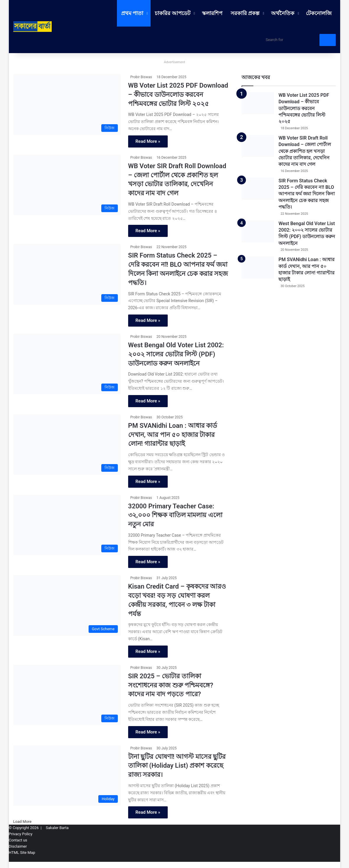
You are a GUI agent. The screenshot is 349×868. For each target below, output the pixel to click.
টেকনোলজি (319, 13)
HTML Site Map (22, 853)
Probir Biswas (141, 77)
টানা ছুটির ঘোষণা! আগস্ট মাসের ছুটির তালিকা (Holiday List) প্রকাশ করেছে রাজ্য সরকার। (177, 766)
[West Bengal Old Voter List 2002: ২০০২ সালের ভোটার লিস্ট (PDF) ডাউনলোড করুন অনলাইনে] (67, 364)
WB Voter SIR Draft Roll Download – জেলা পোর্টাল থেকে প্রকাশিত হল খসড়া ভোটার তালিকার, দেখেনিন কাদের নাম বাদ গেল (305, 151)
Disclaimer (18, 846)
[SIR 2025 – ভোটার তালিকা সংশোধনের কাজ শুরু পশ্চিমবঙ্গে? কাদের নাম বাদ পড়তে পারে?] (67, 695)
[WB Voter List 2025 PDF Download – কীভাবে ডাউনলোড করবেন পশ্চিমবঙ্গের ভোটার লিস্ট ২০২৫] (67, 104)
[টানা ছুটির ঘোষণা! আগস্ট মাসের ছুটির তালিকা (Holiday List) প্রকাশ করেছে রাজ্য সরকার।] (67, 776)
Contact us (18, 840)
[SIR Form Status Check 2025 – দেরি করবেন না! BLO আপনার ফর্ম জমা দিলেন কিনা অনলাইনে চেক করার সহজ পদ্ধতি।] (67, 274)
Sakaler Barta (57, 828)
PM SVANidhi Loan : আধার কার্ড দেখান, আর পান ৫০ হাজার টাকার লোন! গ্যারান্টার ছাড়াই (173, 435)
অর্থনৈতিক (283, 13)
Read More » (148, 141)
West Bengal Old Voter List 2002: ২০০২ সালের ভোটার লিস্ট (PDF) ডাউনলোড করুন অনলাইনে (176, 354)
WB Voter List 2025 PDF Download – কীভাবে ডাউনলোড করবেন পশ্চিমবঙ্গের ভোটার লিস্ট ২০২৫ (178, 95)
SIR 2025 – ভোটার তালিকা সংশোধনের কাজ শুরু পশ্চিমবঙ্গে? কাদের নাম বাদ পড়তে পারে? (171, 685)
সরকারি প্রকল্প (245, 13)
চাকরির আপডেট (172, 13)
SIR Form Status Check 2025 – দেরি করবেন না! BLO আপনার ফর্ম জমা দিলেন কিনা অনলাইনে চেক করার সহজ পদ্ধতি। (307, 194)
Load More (22, 822)
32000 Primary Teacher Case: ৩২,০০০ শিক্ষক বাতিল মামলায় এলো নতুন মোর (175, 515)
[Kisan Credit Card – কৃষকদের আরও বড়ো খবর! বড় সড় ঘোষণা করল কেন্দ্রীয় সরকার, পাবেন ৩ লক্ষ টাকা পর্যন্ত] (67, 605)
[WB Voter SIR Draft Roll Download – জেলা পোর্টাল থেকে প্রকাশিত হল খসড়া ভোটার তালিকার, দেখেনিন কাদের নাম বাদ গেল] (67, 185)
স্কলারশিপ (212, 13)
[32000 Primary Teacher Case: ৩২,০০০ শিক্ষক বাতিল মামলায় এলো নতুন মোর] (67, 525)
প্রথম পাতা (132, 13)
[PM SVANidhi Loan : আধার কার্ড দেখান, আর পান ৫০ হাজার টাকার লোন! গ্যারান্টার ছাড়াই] (67, 445)
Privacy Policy (21, 834)
